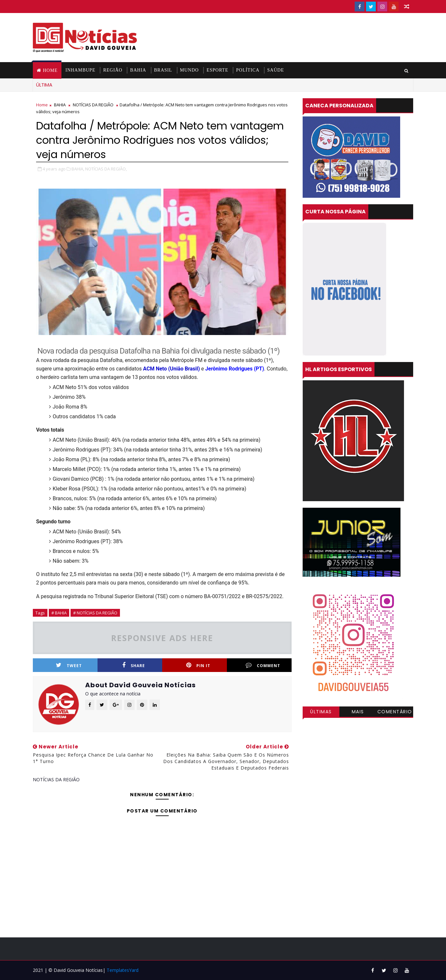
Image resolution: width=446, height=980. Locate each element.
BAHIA (138, 70)
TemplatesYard (123, 970)
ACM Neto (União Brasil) (171, 369)
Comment (263, 665)
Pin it (198, 665)
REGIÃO (113, 70)
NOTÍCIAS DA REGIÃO (93, 105)
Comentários (395, 713)
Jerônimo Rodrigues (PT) (235, 369)
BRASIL (163, 70)
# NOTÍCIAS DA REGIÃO (95, 613)
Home (50, 70)
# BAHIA (59, 613)
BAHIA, (78, 169)
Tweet (69, 665)
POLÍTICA (248, 70)
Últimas (321, 712)
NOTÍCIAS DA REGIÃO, (106, 169)
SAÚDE (276, 70)
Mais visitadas (358, 713)
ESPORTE (217, 70)
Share (134, 665)
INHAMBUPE (80, 70)
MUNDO (190, 70)
